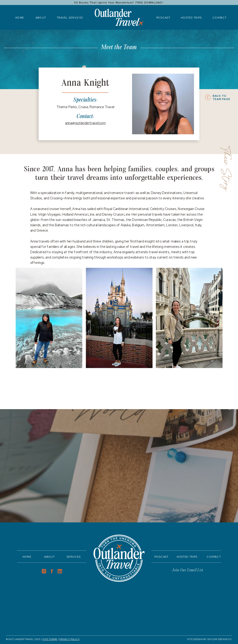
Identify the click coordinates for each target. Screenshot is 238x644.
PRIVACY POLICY (69, 639)
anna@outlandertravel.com (85, 123)
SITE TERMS (50, 639)
